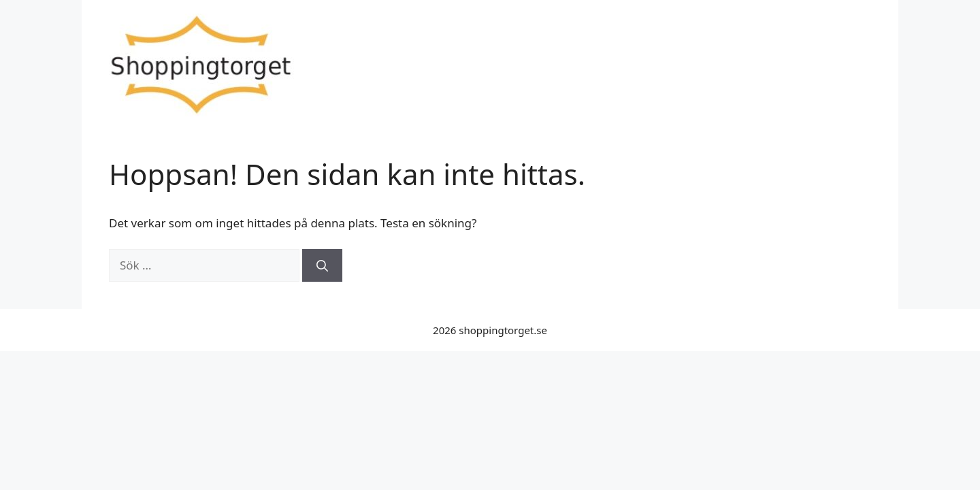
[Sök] (322, 265)
